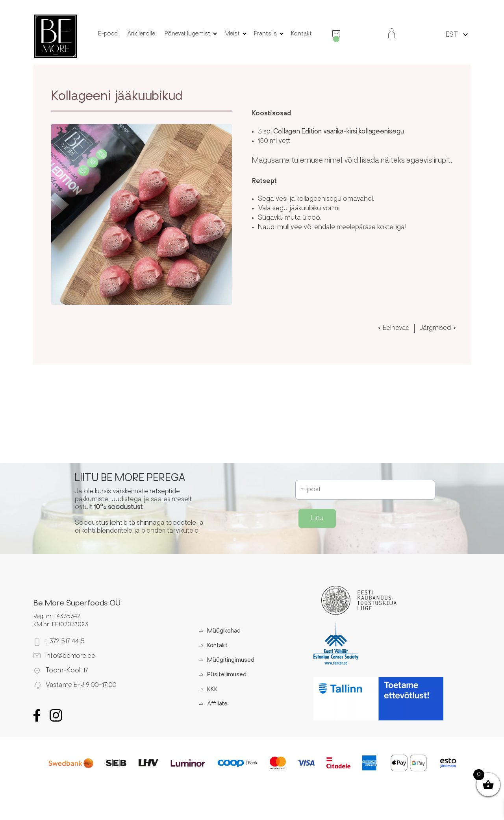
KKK (212, 690)
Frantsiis (265, 34)
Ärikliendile (141, 34)
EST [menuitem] (452, 35)
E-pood (108, 34)
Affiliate (217, 704)
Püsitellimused (227, 675)
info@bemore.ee (70, 656)
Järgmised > (438, 328)
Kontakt (301, 34)
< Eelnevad (394, 328)
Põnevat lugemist (187, 34)
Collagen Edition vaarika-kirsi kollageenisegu (339, 132)
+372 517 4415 (65, 642)
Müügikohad (224, 631)
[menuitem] (452, 34)
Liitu (317, 518)
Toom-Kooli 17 (67, 671)
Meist (232, 34)
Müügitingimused (231, 660)
